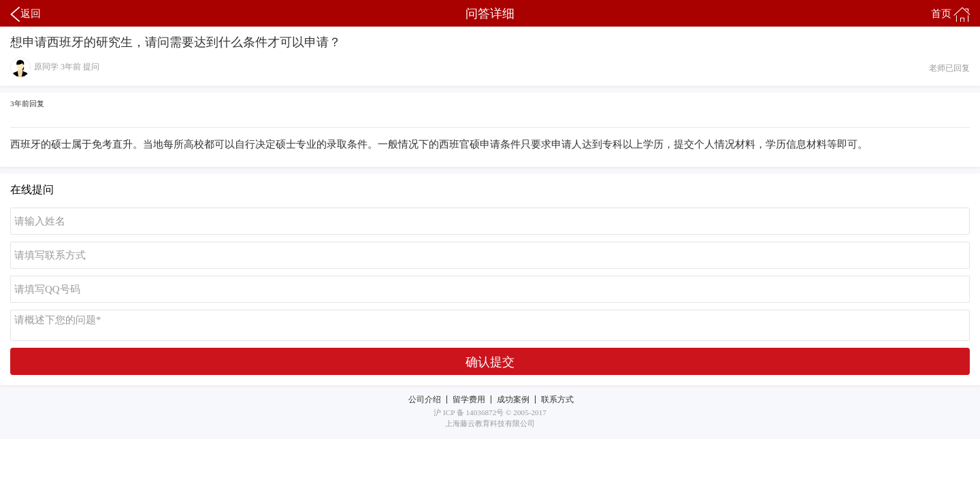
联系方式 (557, 399)
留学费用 (469, 399)
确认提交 (490, 362)
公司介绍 (425, 399)
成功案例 (513, 399)
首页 (950, 14)
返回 (26, 14)
